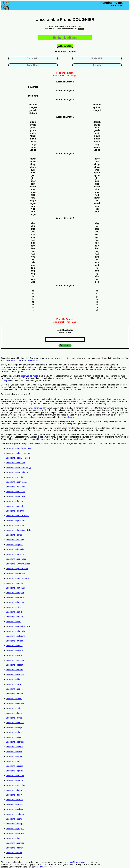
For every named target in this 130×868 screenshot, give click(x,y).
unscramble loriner (14, 617)
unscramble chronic (15, 780)
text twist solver (31, 360)
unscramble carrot (14, 819)
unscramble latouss (15, 723)
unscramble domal (14, 506)
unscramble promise (15, 742)
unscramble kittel (14, 622)
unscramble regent (15, 665)
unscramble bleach (15, 679)
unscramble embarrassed (18, 516)
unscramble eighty (14, 848)
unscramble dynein (15, 545)
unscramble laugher (15, 593)
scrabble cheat (39, 439)
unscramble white (14, 699)
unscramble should (15, 732)
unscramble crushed (15, 525)
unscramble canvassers (17, 482)
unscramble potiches (15, 520)
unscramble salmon (15, 814)
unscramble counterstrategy (19, 468)
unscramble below (14, 790)
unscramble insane (15, 650)
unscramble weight (15, 727)
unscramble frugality (15, 549)
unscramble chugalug (16, 588)
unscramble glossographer (18, 453)
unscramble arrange (15, 684)
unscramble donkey (15, 776)
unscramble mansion (15, 785)
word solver (45, 421)
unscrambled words (29, 376)
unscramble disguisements (18, 458)
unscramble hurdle (14, 641)
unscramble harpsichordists (18, 530)
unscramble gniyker (15, 829)
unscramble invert (14, 838)
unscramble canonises (16, 559)
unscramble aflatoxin (15, 631)
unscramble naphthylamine (18, 626)
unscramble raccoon (15, 660)
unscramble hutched (15, 602)
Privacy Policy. (45, 867)
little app (5, 380)
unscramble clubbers (15, 496)
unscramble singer (14, 747)
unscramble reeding (15, 477)
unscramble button (14, 694)
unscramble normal (15, 670)
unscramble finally (14, 795)
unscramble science (15, 708)
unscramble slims (14, 535)
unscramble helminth (15, 492)
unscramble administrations (18, 448)
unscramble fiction (14, 752)
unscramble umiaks (15, 554)
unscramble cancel (15, 689)
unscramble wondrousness (18, 564)
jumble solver (70, 417)
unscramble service (15, 674)
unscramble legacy (15, 646)
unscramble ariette (14, 583)
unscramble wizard (15, 655)
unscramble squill (14, 612)
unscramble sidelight (15, 636)
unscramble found (14, 713)
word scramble (36, 408)
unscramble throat (14, 853)
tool (112, 387)
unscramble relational (16, 487)
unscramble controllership (18, 472)
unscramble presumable (17, 569)
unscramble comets (15, 833)
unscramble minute (15, 800)
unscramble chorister (16, 463)
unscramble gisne (14, 857)
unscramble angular (15, 703)
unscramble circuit (14, 737)
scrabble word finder (12, 360)
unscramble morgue (15, 824)
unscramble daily (14, 761)
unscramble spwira (15, 771)
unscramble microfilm (16, 573)
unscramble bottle (14, 718)
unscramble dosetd (15, 804)
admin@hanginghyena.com (79, 862)
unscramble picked (15, 766)
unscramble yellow (14, 809)
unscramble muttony (15, 540)
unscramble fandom (15, 501)
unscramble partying (15, 511)
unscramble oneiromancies (18, 578)
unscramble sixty (14, 607)
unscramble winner (15, 756)
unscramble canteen (15, 843)
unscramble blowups (15, 597)
